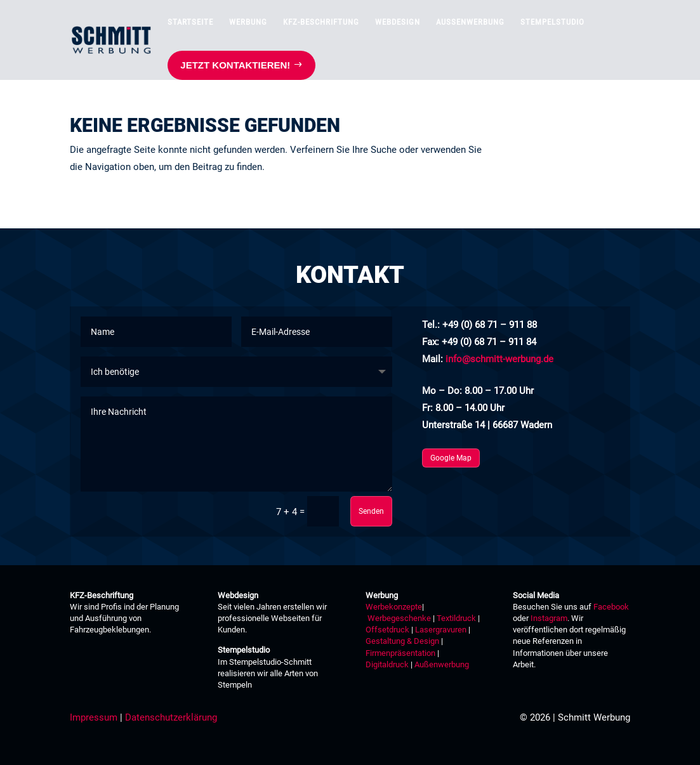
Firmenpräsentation (400, 653)
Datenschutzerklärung (171, 717)
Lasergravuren (441, 630)
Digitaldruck (387, 664)
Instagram (549, 618)
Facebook (611, 607)
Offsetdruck (387, 630)
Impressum (94, 717)
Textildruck (455, 618)
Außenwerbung (442, 664)
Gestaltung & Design (402, 641)
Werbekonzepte (394, 607)
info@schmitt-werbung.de (499, 359)
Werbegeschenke (399, 618)
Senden (371, 511)
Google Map (451, 458)
